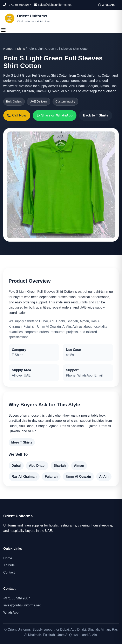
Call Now (17, 115)
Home (8, 49)
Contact (9, 572)
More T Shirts (22, 442)
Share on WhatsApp (55, 115)
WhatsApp (107, 5)
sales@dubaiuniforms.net (53, 5)
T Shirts (20, 49)
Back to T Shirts (96, 115)
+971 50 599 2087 (17, 5)
